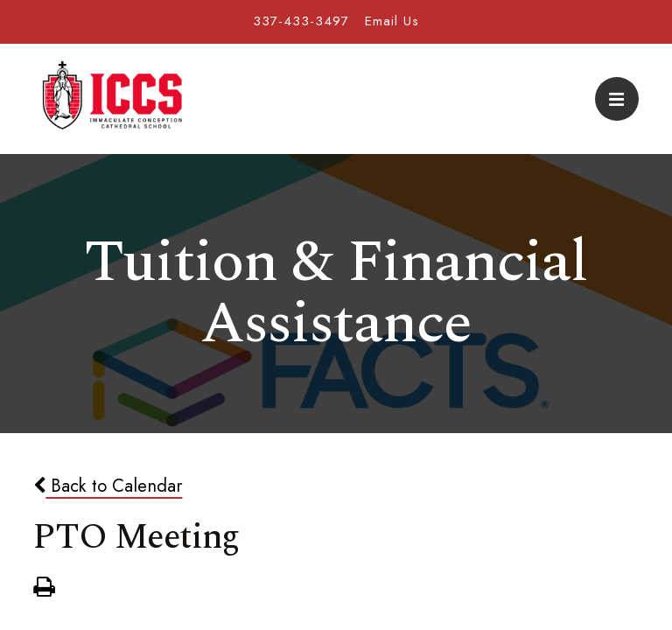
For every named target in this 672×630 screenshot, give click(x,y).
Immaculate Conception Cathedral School (112, 99)
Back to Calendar (108, 486)
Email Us (392, 21)
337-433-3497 (301, 21)
